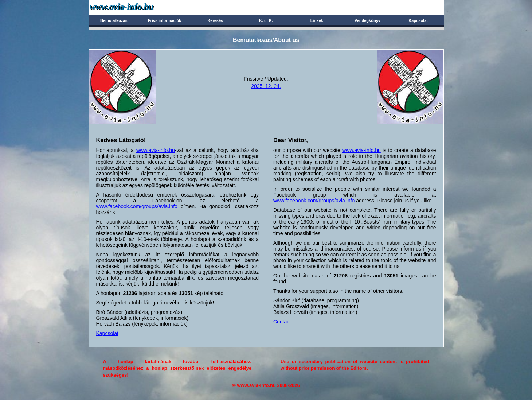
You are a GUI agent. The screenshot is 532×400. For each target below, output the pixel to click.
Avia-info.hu (135, 7)
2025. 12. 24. (266, 86)
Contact (282, 322)
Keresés (215, 20)
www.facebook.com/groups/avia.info (137, 206)
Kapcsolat (418, 20)
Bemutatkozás (114, 20)
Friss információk (165, 20)
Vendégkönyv (367, 20)
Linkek (317, 20)
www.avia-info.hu (156, 150)
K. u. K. (266, 20)
